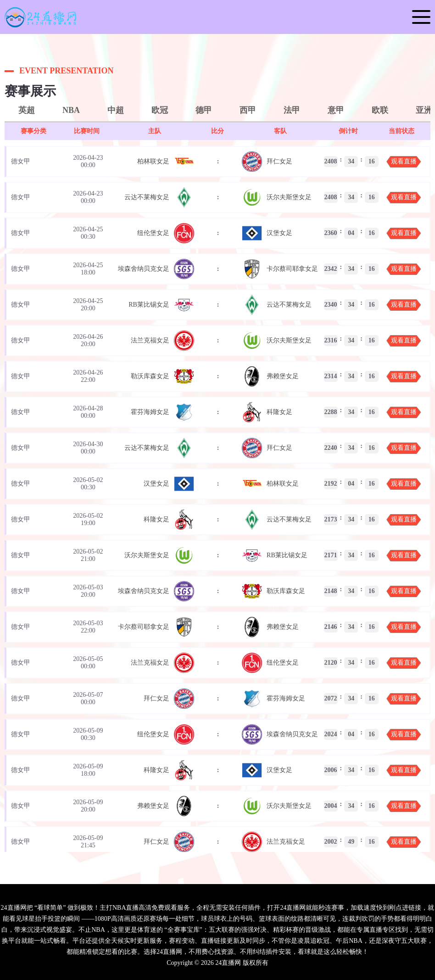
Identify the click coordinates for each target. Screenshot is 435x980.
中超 (116, 110)
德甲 (204, 110)
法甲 (292, 110)
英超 (27, 110)
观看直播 (404, 161)
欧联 (380, 110)
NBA (71, 110)
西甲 (248, 110)
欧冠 (160, 110)
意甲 (336, 110)
